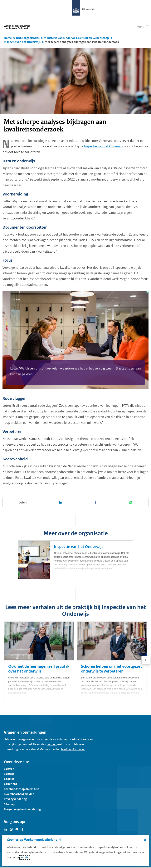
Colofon (9, 769)
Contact (9, 774)
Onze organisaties (28, 38)
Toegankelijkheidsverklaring (22, 809)
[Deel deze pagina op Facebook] (96, 502)
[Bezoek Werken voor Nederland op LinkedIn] (5, 829)
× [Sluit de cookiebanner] (145, 840)
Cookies (9, 779)
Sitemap (9, 804)
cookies (25, 857)
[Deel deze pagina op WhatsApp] (131, 502)
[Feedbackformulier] (73, 749)
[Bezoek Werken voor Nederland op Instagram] (11, 829)
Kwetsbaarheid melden (19, 794)
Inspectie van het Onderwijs (22, 42)
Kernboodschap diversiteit (21, 789)
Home (8, 38)
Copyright (10, 784)
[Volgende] (146, 660)
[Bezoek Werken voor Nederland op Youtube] (17, 829)
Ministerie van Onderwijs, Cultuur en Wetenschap (76, 38)
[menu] (143, 27)
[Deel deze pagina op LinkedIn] (61, 502)
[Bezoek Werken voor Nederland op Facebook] (23, 829)
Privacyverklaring (15, 799)
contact (52, 744)
